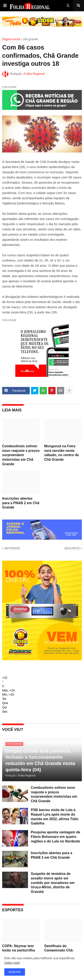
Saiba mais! (12, 963)
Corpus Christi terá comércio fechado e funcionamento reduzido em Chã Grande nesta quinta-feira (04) (40, 760)
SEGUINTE (72, 548)
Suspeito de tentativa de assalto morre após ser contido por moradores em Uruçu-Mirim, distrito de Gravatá (53, 883)
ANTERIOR (12, 548)
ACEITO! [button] (15, 972)
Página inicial (11, 39)
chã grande (31, 39)
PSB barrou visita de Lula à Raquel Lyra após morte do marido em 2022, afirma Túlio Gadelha (55, 817)
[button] (5, 6)
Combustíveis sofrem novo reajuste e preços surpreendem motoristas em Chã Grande (21, 455)
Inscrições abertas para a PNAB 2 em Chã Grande (21, 503)
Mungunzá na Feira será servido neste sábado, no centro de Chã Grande (61, 453)
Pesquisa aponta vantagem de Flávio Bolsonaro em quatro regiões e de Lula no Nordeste (55, 837)
